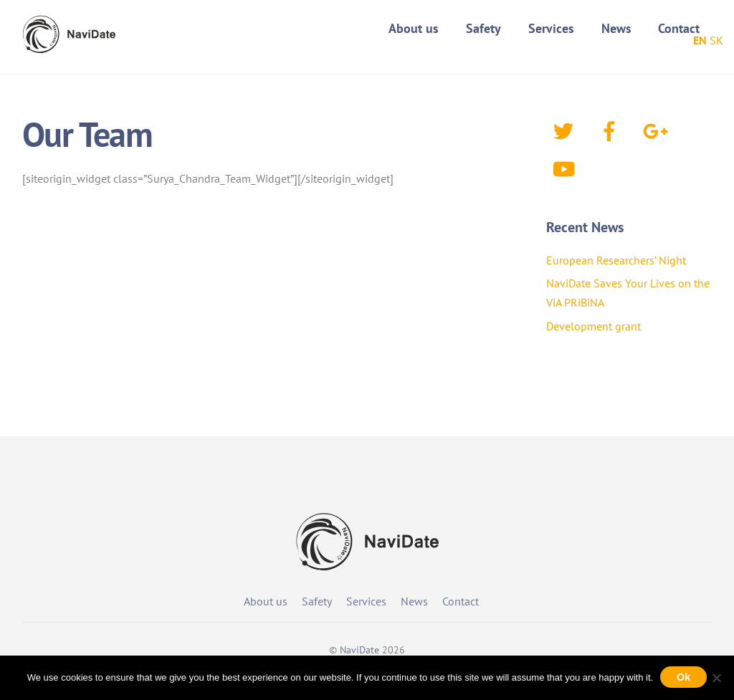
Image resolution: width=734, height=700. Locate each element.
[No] (716, 678)
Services (551, 28)
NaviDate (359, 650)
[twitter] (566, 130)
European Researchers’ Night (616, 260)
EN (700, 40)
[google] (658, 130)
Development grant (594, 326)
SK (716, 40)
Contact (679, 28)
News (616, 28)
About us (414, 28)
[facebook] (612, 130)
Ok (683, 677)
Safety (483, 28)
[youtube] (566, 168)
